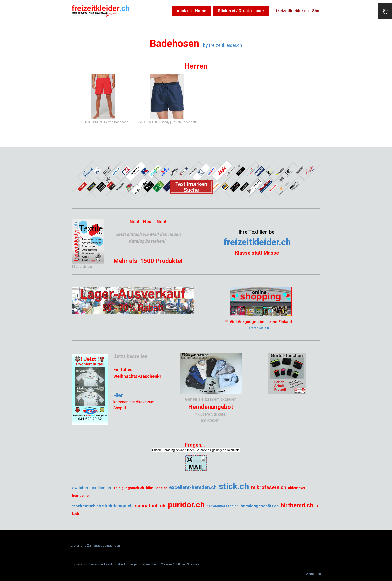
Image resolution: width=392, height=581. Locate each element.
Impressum (79, 564)
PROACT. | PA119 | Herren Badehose (104, 122)
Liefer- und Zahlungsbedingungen (95, 545)
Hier (118, 395)
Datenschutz (150, 564)
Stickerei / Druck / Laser (241, 11)
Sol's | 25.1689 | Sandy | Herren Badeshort (167, 122)
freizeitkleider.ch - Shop (299, 11)
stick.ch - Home (192, 11)
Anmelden (314, 574)
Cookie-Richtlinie (173, 564)
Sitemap (193, 564)
